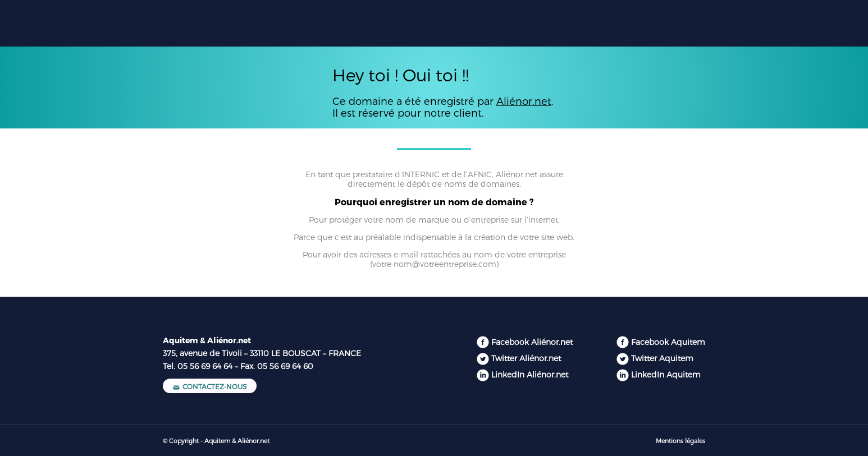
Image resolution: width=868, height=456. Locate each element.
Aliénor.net (524, 101)
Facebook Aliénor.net (532, 342)
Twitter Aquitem (662, 358)
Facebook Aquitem (668, 342)
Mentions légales (680, 441)
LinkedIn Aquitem (666, 374)
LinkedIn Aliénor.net (530, 374)
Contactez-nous (210, 387)
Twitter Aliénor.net (526, 358)
